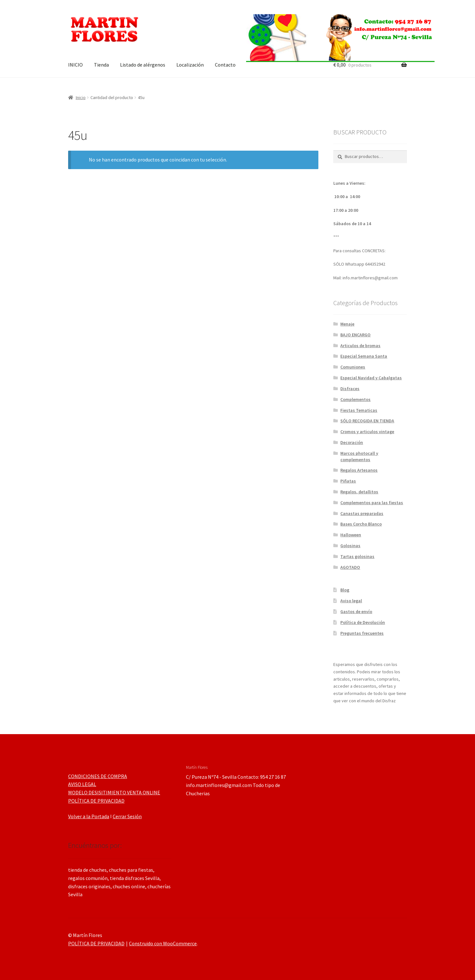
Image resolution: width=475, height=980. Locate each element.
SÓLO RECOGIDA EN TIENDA (367, 421)
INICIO (75, 65)
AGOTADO (350, 567)
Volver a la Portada (89, 816)
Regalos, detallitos (359, 492)
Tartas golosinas (357, 556)
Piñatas (348, 481)
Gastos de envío (356, 612)
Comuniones (353, 367)
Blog (345, 590)
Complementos (355, 399)
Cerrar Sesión (127, 816)
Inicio (81, 97)
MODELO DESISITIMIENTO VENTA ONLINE (114, 792)
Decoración (352, 442)
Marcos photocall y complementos (359, 456)
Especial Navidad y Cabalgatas (371, 378)
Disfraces (350, 389)
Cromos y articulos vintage (367, 432)
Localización (190, 65)
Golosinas (350, 546)
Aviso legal (351, 601)
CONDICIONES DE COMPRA (98, 776)
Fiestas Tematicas (359, 410)
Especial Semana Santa (364, 356)
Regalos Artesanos (359, 470)
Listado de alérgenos (143, 65)
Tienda (101, 65)
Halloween (351, 535)
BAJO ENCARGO (355, 335)
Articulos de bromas (360, 346)
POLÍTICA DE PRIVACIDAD (96, 801)
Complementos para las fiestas (372, 503)
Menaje (347, 324)
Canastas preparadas (362, 513)
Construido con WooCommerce (163, 943)
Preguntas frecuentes (362, 633)
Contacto (225, 65)
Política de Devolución (363, 622)
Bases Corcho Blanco (361, 524)
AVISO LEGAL (82, 784)
